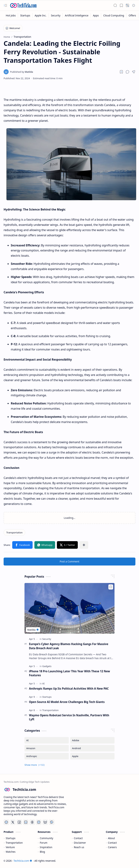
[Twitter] (13, 822)
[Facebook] (19, 822)
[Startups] (25, 15)
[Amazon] (47, 748)
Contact (78, 838)
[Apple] (92, 756)
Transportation (14, 843)
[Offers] (132, 15)
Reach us (79, 847)
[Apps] (96, 15)
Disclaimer (80, 843)
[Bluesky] (45, 822)
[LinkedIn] (26, 822)
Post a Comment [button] (70, 561)
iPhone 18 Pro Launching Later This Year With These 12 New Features (69, 673)
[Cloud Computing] (114, 15)
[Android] (92, 748)
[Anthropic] (47, 756)
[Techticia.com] (23, 5)
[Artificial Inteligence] (77, 15)
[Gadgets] (47, 666)
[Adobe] (92, 740)
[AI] (43, 683)
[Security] (56, 15)
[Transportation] (14, 532)
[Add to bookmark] (111, 587)
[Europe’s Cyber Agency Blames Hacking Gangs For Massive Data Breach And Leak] (69, 608)
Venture (10, 847)
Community (46, 838)
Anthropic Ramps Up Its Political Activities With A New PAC (69, 689)
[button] (5, 5)
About (112, 838)
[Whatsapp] (52, 822)
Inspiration (46, 847)
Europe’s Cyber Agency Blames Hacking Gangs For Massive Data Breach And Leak (69, 646)
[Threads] (32, 822)
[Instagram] (39, 822)
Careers (112, 847)
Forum (44, 843)
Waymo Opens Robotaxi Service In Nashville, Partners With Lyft (69, 717)
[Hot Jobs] (11, 15)
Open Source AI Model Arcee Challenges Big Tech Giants (67, 702)
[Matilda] (22, 72)
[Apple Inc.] (41, 15)
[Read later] (121, 72)
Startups (11, 838)
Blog (42, 852)
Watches (11, 852)
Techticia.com (23, 861)
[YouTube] (6, 822)
